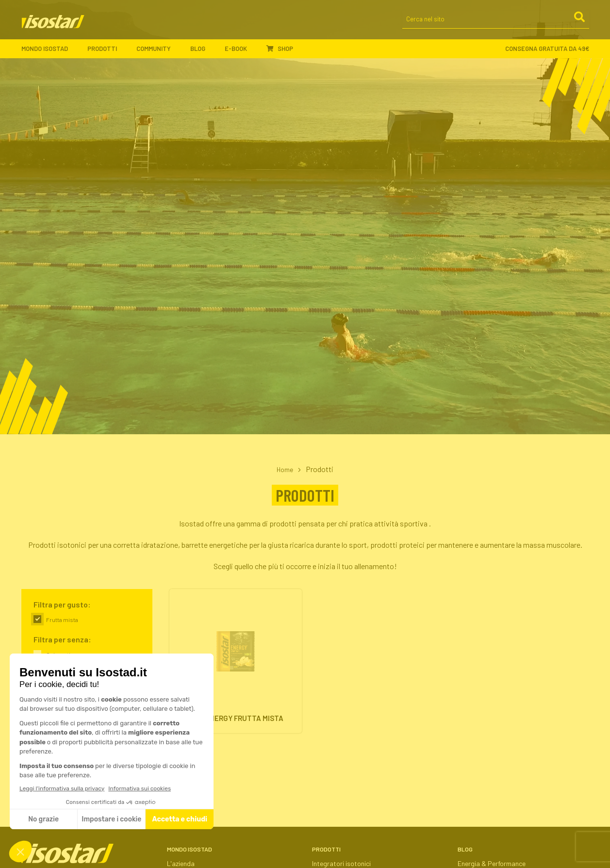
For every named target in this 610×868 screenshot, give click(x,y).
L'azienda (181, 863)
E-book (241, 53)
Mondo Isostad (49, 53)
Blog (203, 53)
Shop (280, 53)
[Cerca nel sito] (496, 25)
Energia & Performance (492, 863)
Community (158, 53)
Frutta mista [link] (62, 620)
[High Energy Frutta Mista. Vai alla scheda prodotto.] (236, 664)
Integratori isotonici (341, 863)
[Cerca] (579, 24)
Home (285, 469)
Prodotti (107, 53)
